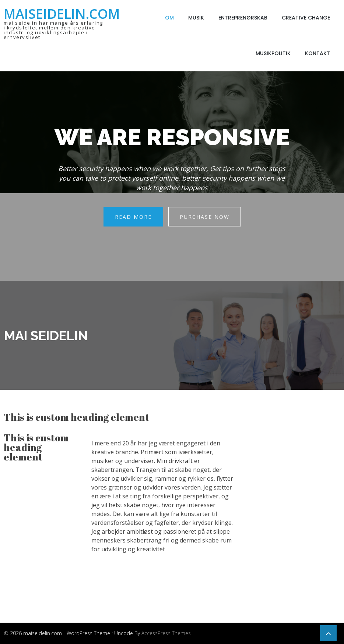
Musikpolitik (273, 53)
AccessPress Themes (166, 633)
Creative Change (306, 18)
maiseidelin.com (62, 14)
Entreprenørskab (243, 18)
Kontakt (317, 53)
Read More (133, 217)
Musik (196, 18)
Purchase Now (205, 217)
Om (169, 18)
